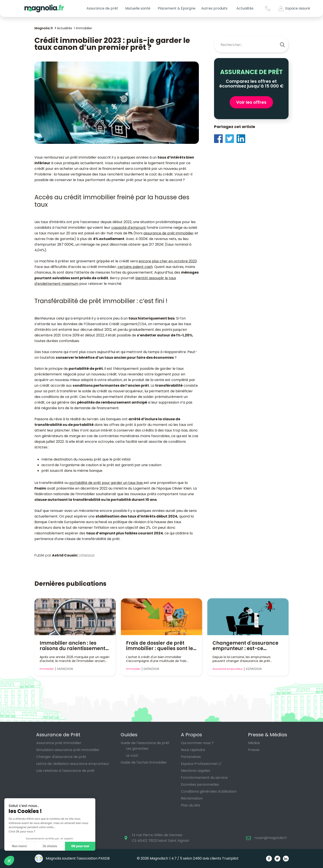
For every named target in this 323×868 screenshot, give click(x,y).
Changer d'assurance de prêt (61, 757)
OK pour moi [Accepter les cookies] (72, 846)
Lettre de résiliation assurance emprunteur (73, 764)
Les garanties (137, 749)
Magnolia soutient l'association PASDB (72, 858)
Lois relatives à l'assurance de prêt (65, 771)
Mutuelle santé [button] (138, 8)
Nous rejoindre (193, 750)
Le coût (132, 755)
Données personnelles (200, 784)
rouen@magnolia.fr (271, 838)
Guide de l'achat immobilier (144, 762)
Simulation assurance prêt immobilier (68, 750)
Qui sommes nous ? (197, 743)
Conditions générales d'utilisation (209, 791)
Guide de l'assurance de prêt (145, 743)
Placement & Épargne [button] (177, 8)
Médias (254, 743)
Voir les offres (251, 102)
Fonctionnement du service (204, 778)
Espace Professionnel (199, 764)
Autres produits (214, 8)
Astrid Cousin (65, 555)
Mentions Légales (196, 771)
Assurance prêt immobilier (59, 743)
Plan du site (191, 805)
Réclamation (192, 798)
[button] (9, 861)
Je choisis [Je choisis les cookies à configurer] (42, 846)
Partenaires (191, 757)
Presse (254, 750)
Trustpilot (230, 858)
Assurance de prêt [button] (102, 8)
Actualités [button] (245, 8)
